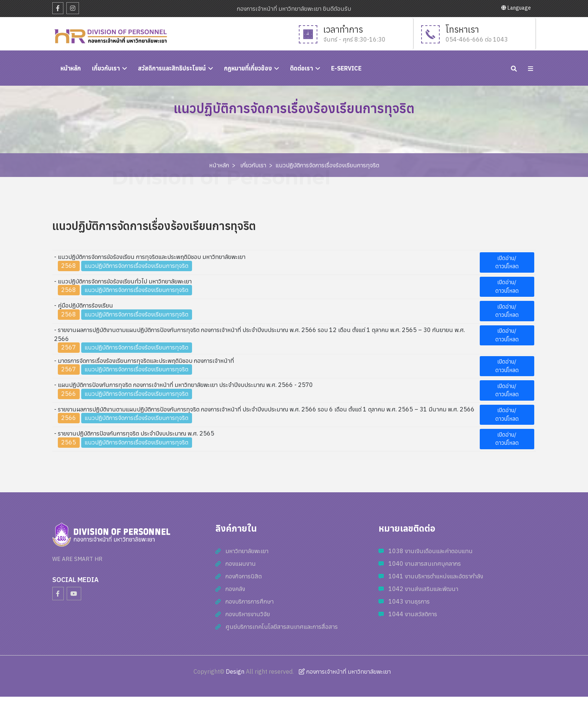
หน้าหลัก (219, 165)
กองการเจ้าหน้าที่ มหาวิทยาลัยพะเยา (345, 671)
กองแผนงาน (241, 564)
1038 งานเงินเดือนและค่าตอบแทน (431, 551)
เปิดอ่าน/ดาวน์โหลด (507, 262)
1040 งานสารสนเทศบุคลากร (425, 564)
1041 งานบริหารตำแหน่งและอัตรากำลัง (436, 576)
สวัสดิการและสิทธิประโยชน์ (172, 68)
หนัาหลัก (71, 68)
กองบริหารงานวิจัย (248, 614)
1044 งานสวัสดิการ (413, 614)
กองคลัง (235, 589)
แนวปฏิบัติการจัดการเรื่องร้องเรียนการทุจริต (327, 165)
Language (516, 8)
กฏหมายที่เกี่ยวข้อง (248, 68)
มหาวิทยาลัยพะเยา (247, 551)
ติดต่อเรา (301, 68)
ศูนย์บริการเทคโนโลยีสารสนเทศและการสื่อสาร (282, 627)
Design (235, 671)
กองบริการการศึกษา (250, 601)
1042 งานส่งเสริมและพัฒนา (423, 589)
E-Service (346, 68)
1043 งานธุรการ (409, 601)
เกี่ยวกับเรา (106, 68)
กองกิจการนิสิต (244, 576)
